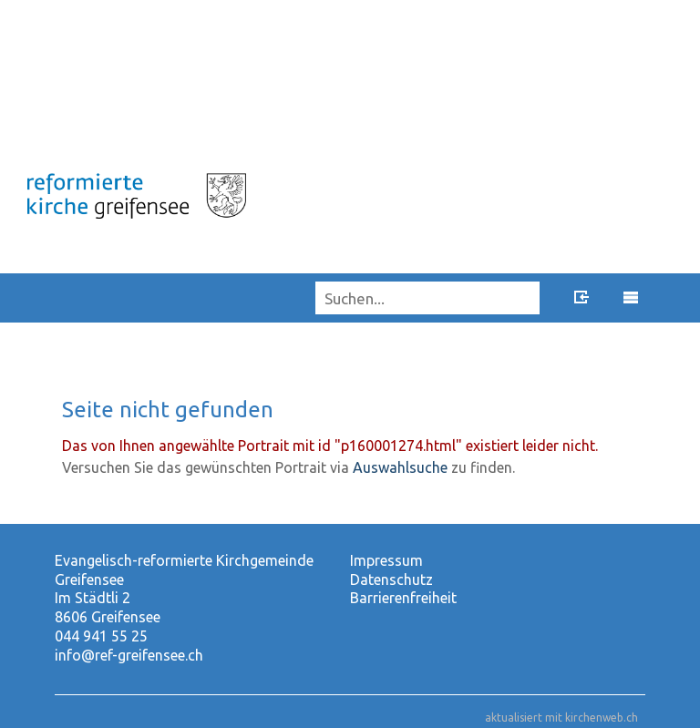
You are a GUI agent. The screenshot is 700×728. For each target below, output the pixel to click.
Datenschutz (391, 579)
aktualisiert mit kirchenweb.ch (561, 718)
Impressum (386, 560)
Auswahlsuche (400, 467)
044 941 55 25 (101, 636)
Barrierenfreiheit (403, 598)
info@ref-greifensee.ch (129, 655)
